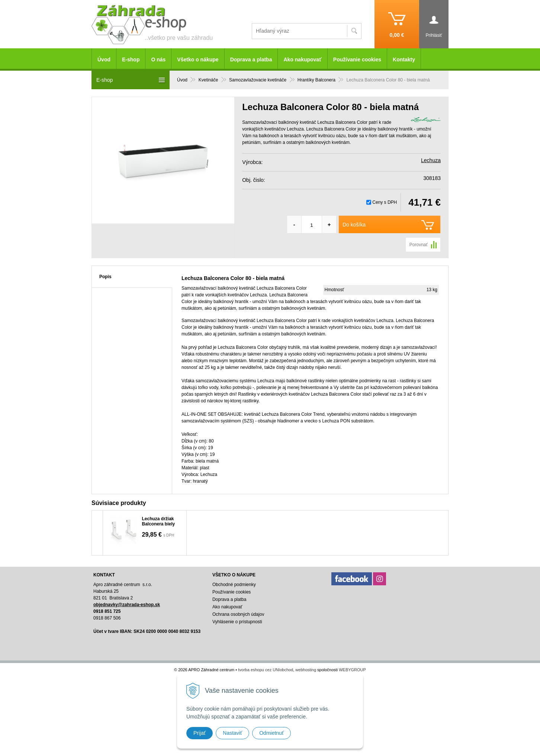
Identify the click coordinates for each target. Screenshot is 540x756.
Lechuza (431, 160)
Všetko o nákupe (198, 59)
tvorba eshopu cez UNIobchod (266, 670)
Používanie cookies (357, 59)
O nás (158, 59)
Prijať (200, 733)
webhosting (306, 670)
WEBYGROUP (352, 670)
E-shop (131, 59)
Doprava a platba (251, 59)
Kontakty (404, 59)
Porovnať (419, 245)
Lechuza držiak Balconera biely (159, 521)
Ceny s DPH (385, 202)
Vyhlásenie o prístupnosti (237, 622)
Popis (105, 277)
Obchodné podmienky (234, 585)
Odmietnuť (271, 733)
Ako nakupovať (302, 59)
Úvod (104, 59)
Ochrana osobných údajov (238, 614)
